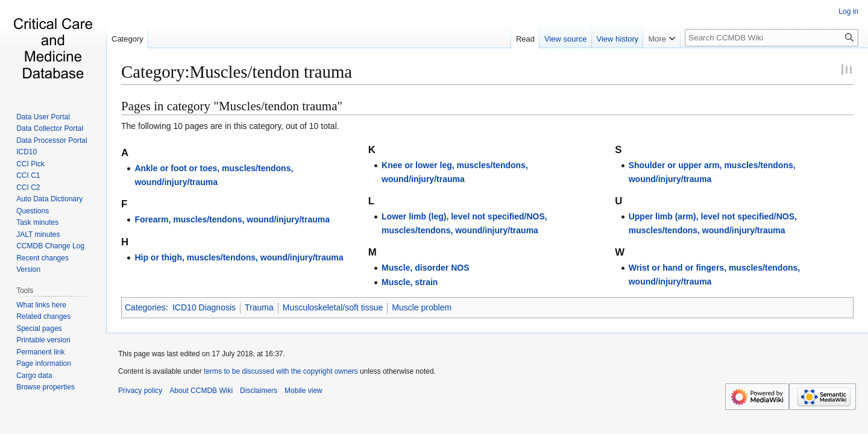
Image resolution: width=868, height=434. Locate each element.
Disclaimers (259, 391)
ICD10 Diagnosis (204, 307)
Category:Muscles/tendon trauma (237, 72)
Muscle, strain (410, 282)
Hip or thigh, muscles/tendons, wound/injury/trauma (239, 257)
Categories (145, 307)
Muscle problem (422, 307)
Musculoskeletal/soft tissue (333, 307)
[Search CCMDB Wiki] (772, 38)
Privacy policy (140, 391)
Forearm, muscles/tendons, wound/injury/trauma (232, 219)
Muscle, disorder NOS (425, 268)
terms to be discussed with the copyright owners (281, 371)
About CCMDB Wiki (201, 391)
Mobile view (303, 391)
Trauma (259, 307)
